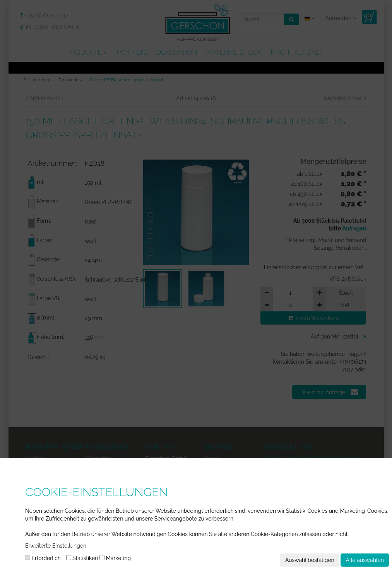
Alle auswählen (365, 560)
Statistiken (82, 558)
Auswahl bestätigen (310, 560)
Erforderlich (43, 558)
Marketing (115, 558)
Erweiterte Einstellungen (56, 546)
